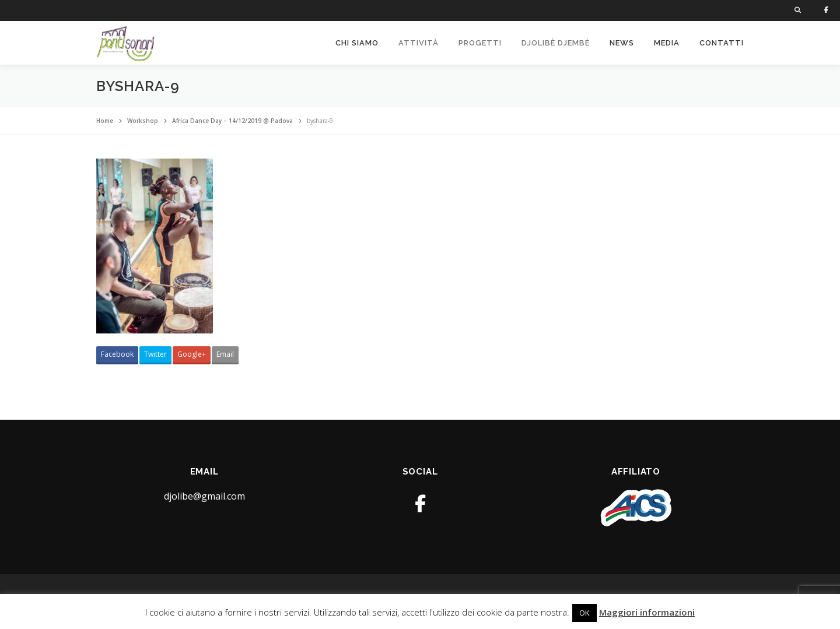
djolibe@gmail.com (204, 496)
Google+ (192, 354)
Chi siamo (357, 43)
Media (667, 43)
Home (105, 121)
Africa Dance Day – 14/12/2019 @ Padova (232, 121)
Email (225, 354)
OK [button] (584, 613)
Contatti (722, 43)
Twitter (155, 354)
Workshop (143, 121)
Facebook (117, 354)
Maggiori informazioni (647, 612)
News (622, 43)
